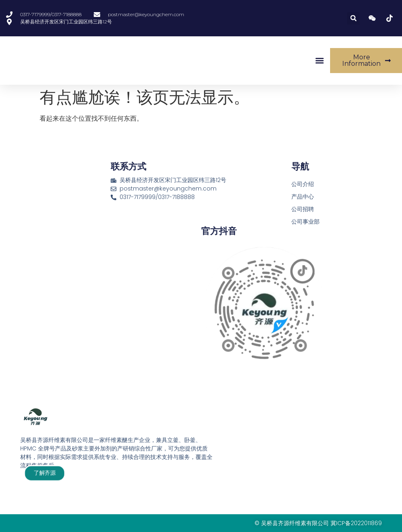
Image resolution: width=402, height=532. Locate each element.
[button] (353, 18)
